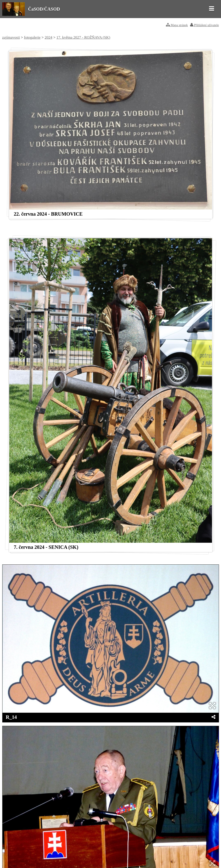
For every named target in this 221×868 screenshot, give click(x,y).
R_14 (11, 717)
